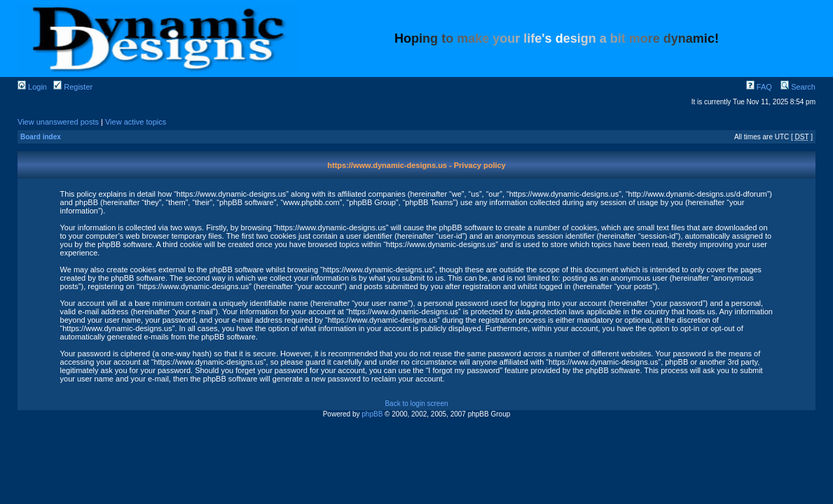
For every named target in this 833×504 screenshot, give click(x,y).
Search (798, 87)
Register (73, 87)
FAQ (759, 87)
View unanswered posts (58, 122)
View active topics (136, 122)
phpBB (372, 414)
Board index (41, 137)
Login (32, 87)
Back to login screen (416, 404)
